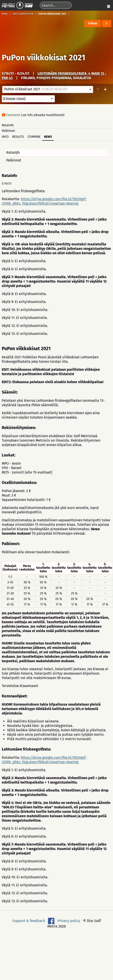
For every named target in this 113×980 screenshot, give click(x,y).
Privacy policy (69, 921)
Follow (93, 23)
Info (5, 137)
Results (18, 137)
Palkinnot (8, 131)
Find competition (23, 14)
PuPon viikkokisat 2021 (44, 58)
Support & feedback (29, 921)
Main (5, 14)
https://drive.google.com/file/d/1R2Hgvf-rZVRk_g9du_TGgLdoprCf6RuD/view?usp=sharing (44, 201)
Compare (34, 137)
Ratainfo (8, 125)
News (48, 137)
